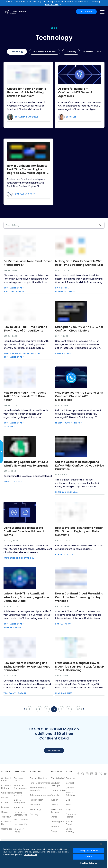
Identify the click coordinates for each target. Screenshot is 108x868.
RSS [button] (99, 52)
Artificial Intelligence (19, 801)
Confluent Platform (6, 787)
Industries (35, 772)
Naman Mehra (63, 354)
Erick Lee (71, 117)
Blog (68, 800)
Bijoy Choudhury (14, 291)
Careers (70, 788)
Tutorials (55, 795)
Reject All (88, 857)
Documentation (58, 790)
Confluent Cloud (6, 779)
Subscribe (88, 52)
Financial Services (39, 778)
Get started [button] (54, 751)
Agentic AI (18, 807)
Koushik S (9, 426)
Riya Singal (62, 288)
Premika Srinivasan (67, 492)
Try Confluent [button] (86, 12)
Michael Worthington (69, 423)
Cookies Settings (89, 863)
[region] (53, 855)
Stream (5, 798)
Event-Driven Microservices (20, 814)
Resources (56, 772)
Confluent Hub (6, 823)
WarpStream (7, 793)
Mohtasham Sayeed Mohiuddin (22, 354)
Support (54, 800)
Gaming (34, 814)
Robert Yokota (64, 555)
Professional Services (56, 811)
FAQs (68, 809)
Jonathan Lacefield (27, 117)
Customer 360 (21, 824)
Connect (5, 802)
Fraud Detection (21, 820)
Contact (70, 783)
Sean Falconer (64, 693)
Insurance (35, 805)
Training (54, 805)
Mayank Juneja (13, 627)
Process (5, 807)
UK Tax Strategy (70, 830)
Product (6, 772)
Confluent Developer (56, 784)
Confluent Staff (25, 194)
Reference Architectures (20, 787)
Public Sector (36, 800)
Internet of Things (19, 830)
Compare (55, 831)
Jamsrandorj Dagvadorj (19, 558)
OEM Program (57, 822)
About (69, 772)
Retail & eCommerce (40, 783)
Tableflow (6, 817)
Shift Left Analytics (18, 794)
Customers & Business (45, 52)
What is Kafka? (58, 778)
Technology (17, 52)
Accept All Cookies (89, 851)
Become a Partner (71, 816)
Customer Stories (18, 779)
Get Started (7, 829)
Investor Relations (70, 794)
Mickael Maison (13, 482)
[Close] (101, 844)
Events (54, 817)
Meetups (55, 826)
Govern (5, 812)
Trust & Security (70, 823)
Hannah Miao (63, 624)
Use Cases (19, 772)
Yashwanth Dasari (15, 693)
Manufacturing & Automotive (38, 789)
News (69, 805)
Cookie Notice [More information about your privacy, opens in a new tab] (30, 855)
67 (79, 709)
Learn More (52, 5)
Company (71, 52)
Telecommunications (40, 795)
